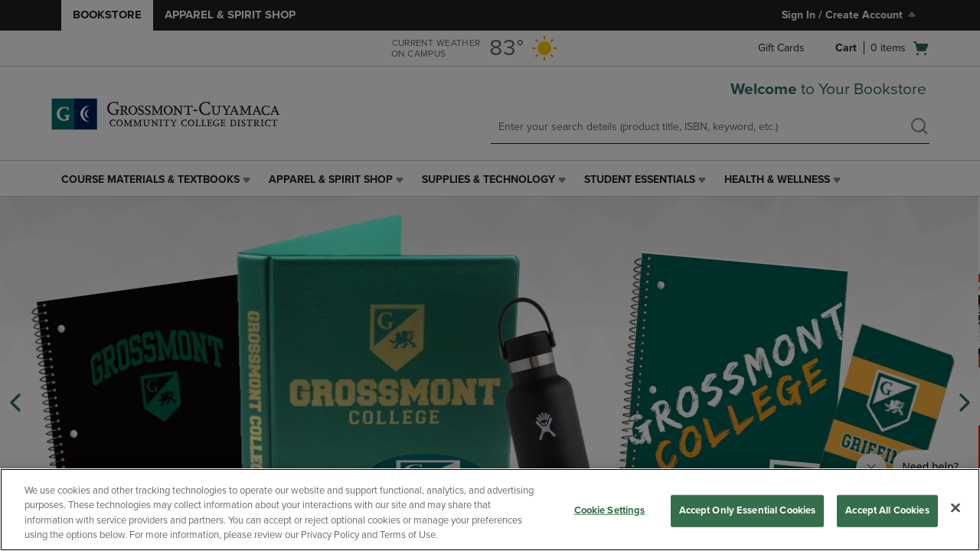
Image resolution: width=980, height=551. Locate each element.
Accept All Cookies (887, 510)
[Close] (955, 507)
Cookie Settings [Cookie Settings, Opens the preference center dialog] (610, 510)
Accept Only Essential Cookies (748, 510)
